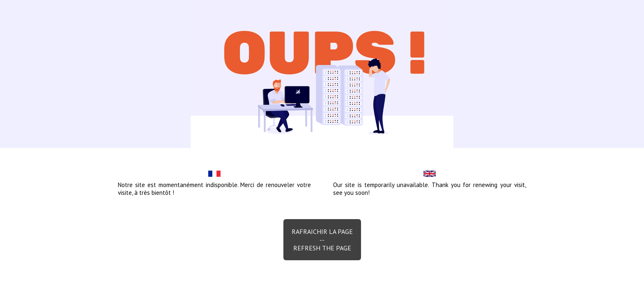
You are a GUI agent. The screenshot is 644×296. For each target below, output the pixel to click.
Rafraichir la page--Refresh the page (322, 240)
